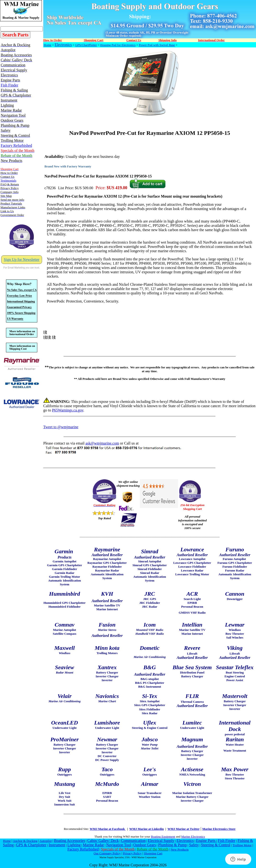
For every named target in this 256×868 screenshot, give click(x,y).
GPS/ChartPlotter (86, 45)
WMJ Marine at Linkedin (147, 829)
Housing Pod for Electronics (118, 45)
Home (48, 45)
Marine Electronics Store (219, 829)
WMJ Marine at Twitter (184, 829)
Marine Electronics (193, 837)
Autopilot (46, 841)
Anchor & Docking (25, 841)
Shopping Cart (153, 853)
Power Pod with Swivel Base (157, 45)
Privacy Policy (132, 853)
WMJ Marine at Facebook (108, 829)
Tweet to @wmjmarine (61, 427)
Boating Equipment (163, 837)
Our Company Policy (107, 853)
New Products (180, 849)
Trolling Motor (242, 845)
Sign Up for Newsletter (22, 260)
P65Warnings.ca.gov (68, 410)
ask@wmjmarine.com (102, 443)
